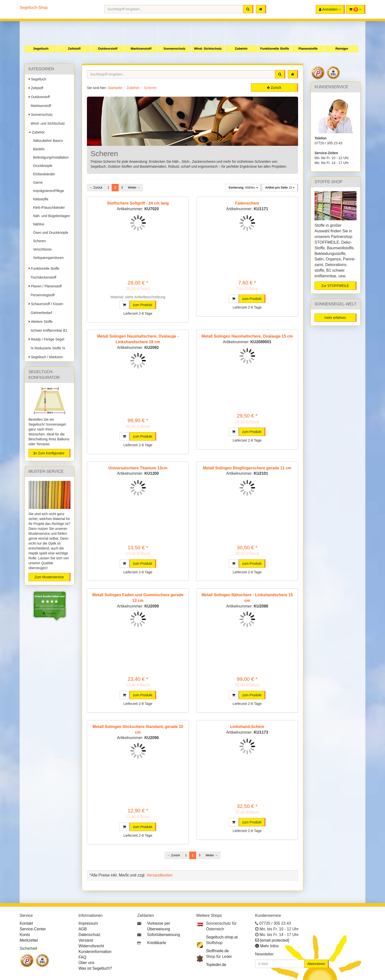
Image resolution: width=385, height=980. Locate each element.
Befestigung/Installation (50, 157)
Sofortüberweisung (163, 935)
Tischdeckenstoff (42, 277)
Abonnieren (316, 964)
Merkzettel (29, 940)
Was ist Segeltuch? (95, 968)
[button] (356, 9)
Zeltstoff (74, 49)
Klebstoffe (40, 199)
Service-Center (33, 929)
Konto (25, 935)
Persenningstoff (42, 295)
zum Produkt (143, 305)
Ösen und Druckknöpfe (50, 233)
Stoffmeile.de (217, 951)
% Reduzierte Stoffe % (47, 348)
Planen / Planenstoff (45, 286)
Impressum (88, 923)
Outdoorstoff (108, 49)
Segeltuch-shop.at (222, 937)
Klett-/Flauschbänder (48, 208)
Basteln (38, 149)
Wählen (243, 188)
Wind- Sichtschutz (208, 49)
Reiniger (342, 49)
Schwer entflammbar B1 (48, 330)
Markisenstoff (141, 49)
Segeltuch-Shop (34, 7)
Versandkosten (160, 875)
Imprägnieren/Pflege (48, 191)
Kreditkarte (157, 943)
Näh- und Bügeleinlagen (51, 216)
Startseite (115, 88)
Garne (37, 182)
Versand (86, 940)
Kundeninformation (95, 952)
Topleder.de (216, 965)
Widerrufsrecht (91, 946)
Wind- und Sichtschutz (47, 123)
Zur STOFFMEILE (335, 286)
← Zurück (96, 188)
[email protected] (275, 940)
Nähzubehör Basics (47, 141)
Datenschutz (89, 935)
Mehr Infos (269, 946)
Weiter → (134, 188)
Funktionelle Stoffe (275, 49)
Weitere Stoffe (41, 322)
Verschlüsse (41, 249)
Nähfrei (38, 224)
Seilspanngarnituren (47, 258)
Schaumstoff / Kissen (46, 304)
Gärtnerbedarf (40, 313)
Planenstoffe (308, 49)
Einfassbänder (43, 174)
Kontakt (26, 923)
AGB (83, 929)
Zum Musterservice (49, 577)
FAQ (82, 957)
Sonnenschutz (174, 49)
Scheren (39, 241)
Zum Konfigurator (49, 453)
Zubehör (241, 49)
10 (280, 188)
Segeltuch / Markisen (46, 357)
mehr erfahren (335, 318)
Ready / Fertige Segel (46, 339)
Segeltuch (41, 49)
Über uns (87, 963)
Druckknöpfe (42, 166)
